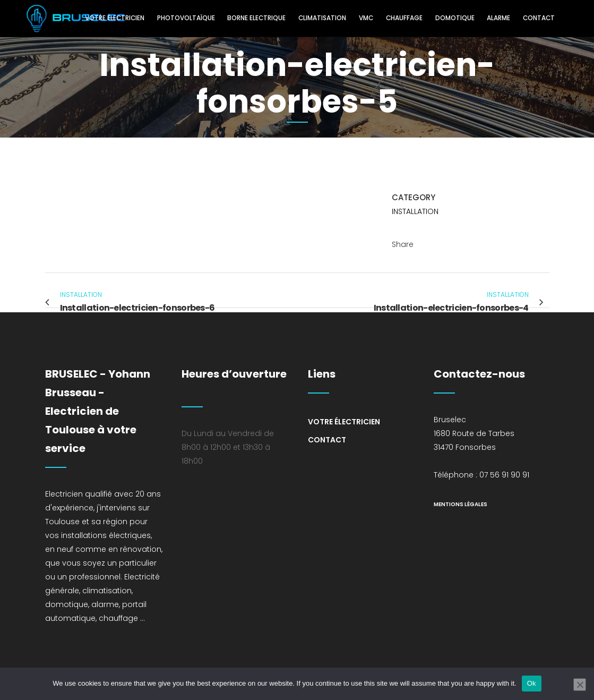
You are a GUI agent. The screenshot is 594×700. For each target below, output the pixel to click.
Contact (327, 440)
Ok (532, 683)
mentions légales (460, 504)
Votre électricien (344, 422)
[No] (580, 685)
